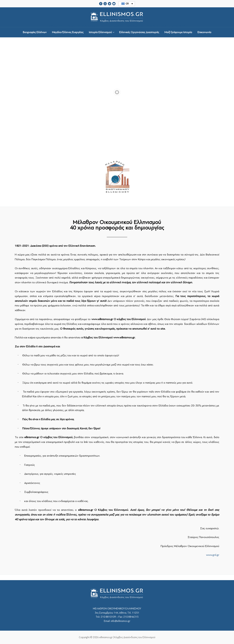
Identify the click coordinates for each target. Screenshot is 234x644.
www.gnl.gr (213, 555)
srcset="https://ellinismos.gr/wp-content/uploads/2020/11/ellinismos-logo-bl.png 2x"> (117, 17)
